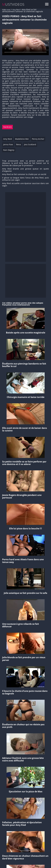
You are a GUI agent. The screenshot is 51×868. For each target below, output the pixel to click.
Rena (18, 144)
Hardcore (7, 127)
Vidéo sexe (6, 10)
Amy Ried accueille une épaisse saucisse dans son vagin (26, 185)
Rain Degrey (9, 150)
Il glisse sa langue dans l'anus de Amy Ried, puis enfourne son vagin (26, 179)
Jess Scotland (30, 144)
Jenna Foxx (8, 144)
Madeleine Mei (22, 139)
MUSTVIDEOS (13, 4)
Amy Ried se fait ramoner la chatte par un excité (24, 174)
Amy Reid (16, 10)
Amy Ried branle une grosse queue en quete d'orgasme (26, 170)
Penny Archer (38, 139)
